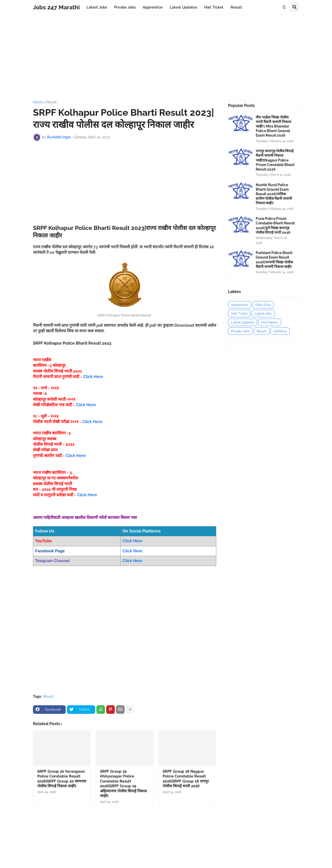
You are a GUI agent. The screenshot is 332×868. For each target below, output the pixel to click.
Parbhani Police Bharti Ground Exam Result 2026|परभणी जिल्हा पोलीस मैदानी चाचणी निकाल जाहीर (274, 260)
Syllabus (280, 331)
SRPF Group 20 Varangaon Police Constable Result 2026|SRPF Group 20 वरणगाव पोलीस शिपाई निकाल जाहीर (62, 779)
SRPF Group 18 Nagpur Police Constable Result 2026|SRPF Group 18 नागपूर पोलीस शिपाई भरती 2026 (186, 779)
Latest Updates (243, 322)
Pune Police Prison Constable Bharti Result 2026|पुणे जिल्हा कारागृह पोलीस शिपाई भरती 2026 (275, 225)
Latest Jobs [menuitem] (97, 7)
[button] (284, 7)
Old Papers (270, 322)
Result (51, 102)
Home (38, 102)
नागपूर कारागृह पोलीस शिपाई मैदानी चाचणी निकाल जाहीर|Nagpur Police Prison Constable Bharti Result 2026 (275, 160)
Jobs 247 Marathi (56, 7)
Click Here (93, 377)
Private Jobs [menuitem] (125, 7)
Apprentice (240, 305)
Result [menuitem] (236, 7)
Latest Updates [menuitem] (183, 7)
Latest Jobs (263, 314)
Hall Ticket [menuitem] (214, 7)
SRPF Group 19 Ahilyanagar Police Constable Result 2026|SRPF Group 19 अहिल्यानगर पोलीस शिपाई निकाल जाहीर (123, 784)
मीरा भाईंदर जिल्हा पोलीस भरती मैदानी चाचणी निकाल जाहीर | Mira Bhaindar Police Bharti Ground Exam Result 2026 (273, 126)
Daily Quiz (263, 305)
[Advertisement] (166, 58)
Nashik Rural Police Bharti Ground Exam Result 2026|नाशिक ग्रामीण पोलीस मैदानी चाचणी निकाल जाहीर (274, 194)
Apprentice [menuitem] (153, 7)
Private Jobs (240, 331)
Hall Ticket (239, 314)
